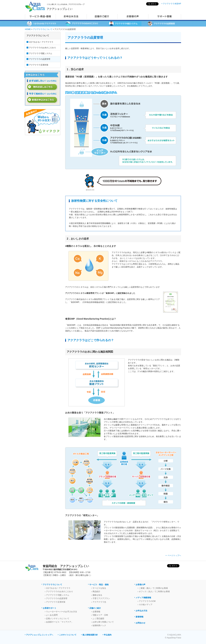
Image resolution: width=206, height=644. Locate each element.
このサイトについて (68, 635)
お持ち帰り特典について (103, 622)
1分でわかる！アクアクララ (41, 42)
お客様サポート (50, 608)
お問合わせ (140, 623)
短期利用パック (99, 625)
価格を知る (97, 595)
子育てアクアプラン (101, 598)
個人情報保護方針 (90, 635)
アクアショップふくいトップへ (40, 635)
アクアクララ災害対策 (39, 65)
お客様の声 (140, 585)
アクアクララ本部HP (172, 4)
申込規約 (108, 635)
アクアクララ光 (99, 602)
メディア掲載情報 (143, 598)
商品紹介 (96, 592)
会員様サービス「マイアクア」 (60, 622)
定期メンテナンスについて (58, 619)
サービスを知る (99, 588)
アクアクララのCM (147, 601)
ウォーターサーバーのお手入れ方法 (61, 612)
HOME (28, 29)
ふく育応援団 (98, 619)
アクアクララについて (43, 29)
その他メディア (146, 605)
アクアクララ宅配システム (41, 53)
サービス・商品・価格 (99, 585)
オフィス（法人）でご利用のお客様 (154, 592)
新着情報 (140, 617)
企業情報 (96, 612)
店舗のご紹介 (95, 608)
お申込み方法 (141, 611)
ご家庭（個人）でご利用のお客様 (153, 588)
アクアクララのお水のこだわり (42, 48)
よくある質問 (52, 615)
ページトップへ (174, 555)
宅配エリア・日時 (100, 615)
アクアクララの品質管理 (40, 59)
